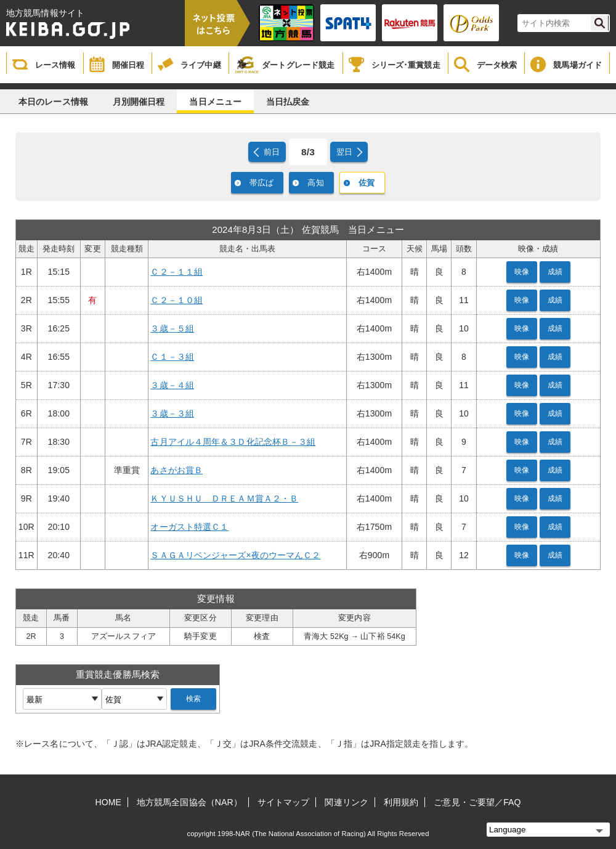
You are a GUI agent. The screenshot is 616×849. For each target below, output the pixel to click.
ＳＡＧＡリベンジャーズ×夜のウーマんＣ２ (235, 555)
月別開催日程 (139, 102)
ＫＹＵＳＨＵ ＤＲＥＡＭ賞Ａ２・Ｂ (224, 498)
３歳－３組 (172, 413)
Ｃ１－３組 (172, 357)
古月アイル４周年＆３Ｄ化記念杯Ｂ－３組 (233, 442)
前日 (272, 152)
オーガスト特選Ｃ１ (189, 527)
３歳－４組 (172, 385)
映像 (522, 272)
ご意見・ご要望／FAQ (477, 802)
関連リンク (346, 802)
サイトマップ (284, 802)
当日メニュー (215, 102)
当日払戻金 (288, 102)
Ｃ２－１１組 (176, 272)
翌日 (344, 152)
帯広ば (261, 183)
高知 (315, 183)
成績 (555, 272)
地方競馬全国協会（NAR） (189, 802)
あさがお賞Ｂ (176, 470)
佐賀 (367, 183)
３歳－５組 (172, 328)
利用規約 (401, 802)
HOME (108, 802)
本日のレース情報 (53, 102)
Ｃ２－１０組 (176, 300)
